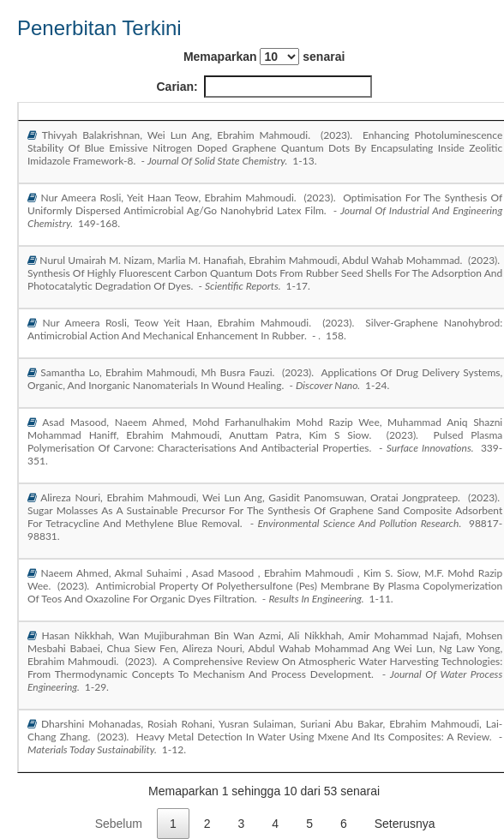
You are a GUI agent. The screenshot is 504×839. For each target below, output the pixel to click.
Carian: (264, 87)
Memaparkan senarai (264, 57)
